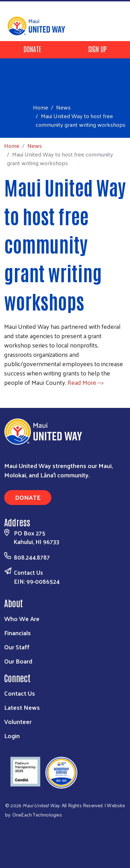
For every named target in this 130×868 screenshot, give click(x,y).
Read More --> (85, 382)
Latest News (22, 707)
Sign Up (97, 49)
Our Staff (17, 647)
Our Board (18, 661)
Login (12, 736)
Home (41, 107)
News (63, 107)
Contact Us (28, 572)
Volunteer (18, 721)
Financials (18, 633)
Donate (32, 49)
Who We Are (22, 618)
